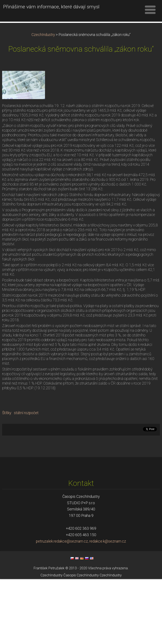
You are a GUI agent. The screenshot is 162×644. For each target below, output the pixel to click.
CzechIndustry (43, 100)
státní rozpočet (26, 478)
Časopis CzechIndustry (81, 640)
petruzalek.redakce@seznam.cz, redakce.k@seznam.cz (81, 606)
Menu (150, 10)
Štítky (7, 478)
